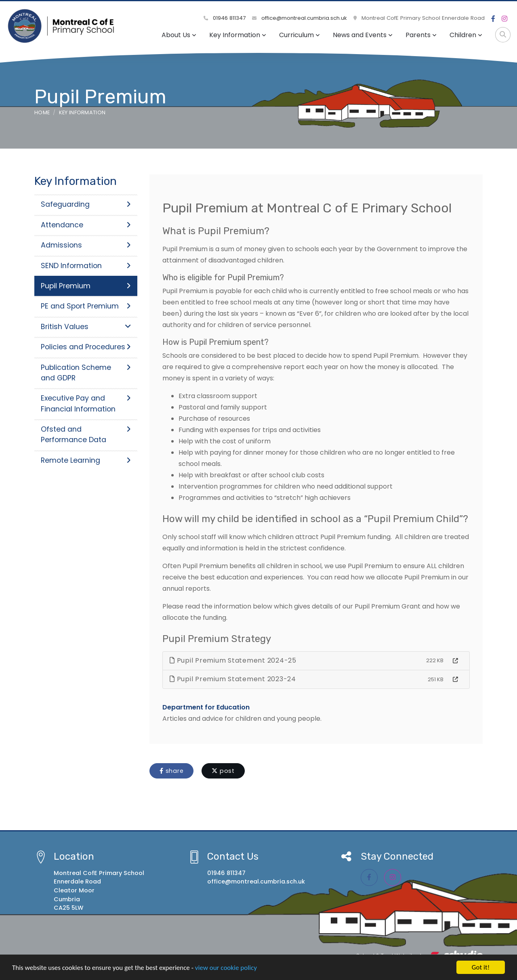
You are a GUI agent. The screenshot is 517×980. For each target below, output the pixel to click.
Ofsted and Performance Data (86, 434)
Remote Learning (86, 460)
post (223, 771)
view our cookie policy (226, 970)
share (171, 771)
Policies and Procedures (86, 347)
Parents (421, 35)
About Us (179, 35)
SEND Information (86, 266)
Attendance (86, 225)
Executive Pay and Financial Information (86, 403)
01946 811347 (225, 18)
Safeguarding (86, 204)
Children (466, 35)
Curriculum (299, 35)
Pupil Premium (86, 286)
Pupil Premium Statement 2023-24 (233, 679)
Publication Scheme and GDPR (86, 373)
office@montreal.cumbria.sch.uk (299, 18)
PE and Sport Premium (86, 306)
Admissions (86, 245)
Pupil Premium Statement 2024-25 (233, 660)
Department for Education (206, 707)
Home (42, 112)
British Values (86, 327)
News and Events (363, 35)
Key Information (238, 35)
